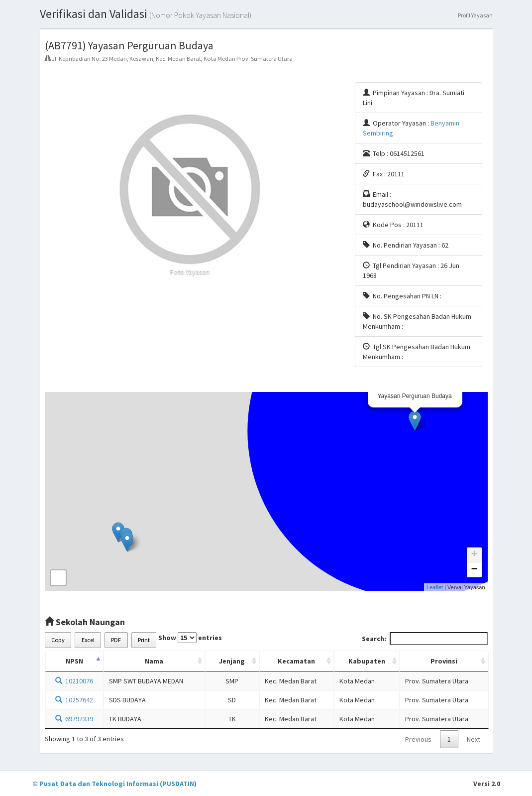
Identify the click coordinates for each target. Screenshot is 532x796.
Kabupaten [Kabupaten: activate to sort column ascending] (367, 661)
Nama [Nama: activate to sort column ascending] (154, 661)
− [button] (474, 570)
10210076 (74, 681)
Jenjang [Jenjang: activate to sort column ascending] (232, 661)
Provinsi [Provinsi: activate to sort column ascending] (444, 661)
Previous (418, 739)
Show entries (190, 638)
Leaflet (435, 587)
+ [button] (474, 555)
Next (474, 739)
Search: (425, 639)
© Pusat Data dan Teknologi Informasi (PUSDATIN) (114, 784)
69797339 (74, 719)
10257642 (74, 700)
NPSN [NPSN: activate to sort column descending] (74, 661)
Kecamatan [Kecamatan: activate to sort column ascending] (296, 661)
